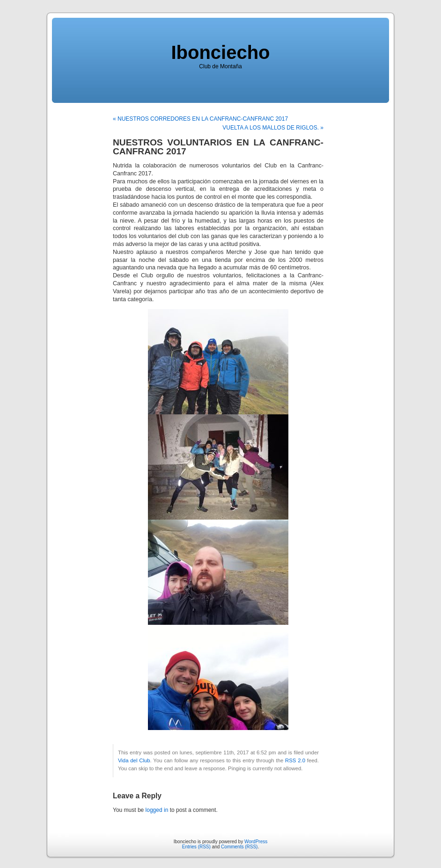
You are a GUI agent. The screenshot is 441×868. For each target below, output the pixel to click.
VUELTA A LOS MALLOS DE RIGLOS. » (273, 128)
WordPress (256, 842)
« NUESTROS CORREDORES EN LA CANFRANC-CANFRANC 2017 (200, 119)
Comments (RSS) (239, 847)
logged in (157, 810)
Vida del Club (134, 760)
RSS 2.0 (295, 760)
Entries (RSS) (196, 847)
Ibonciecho (220, 52)
